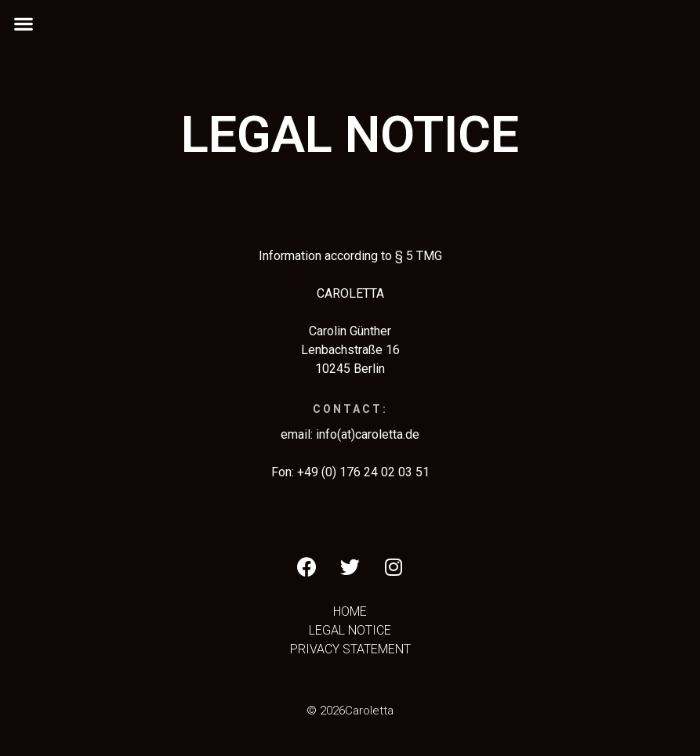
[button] (23, 23)
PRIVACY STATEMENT (350, 649)
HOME (350, 611)
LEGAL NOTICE (350, 630)
